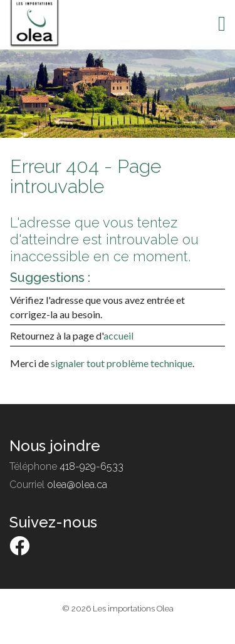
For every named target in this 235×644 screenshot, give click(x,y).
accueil (118, 335)
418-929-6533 (91, 466)
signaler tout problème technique (122, 363)
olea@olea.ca (77, 485)
